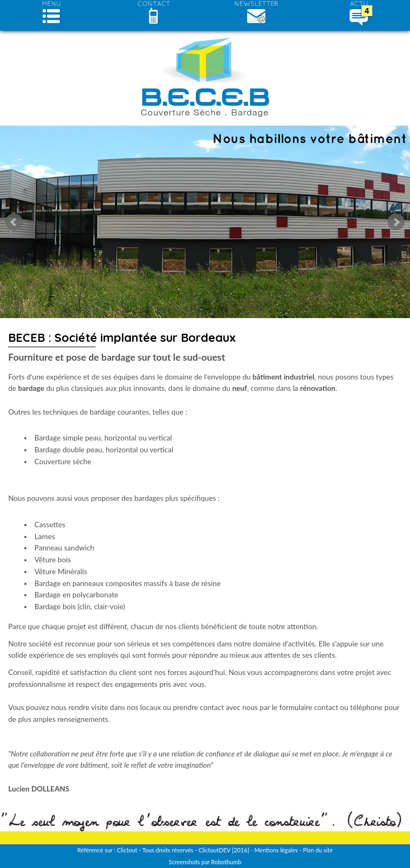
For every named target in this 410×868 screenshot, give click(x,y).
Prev (14, 222)
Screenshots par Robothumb (205, 862)
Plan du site (317, 850)
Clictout (127, 850)
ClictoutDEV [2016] (224, 850)
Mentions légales (276, 850)
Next (396, 222)
